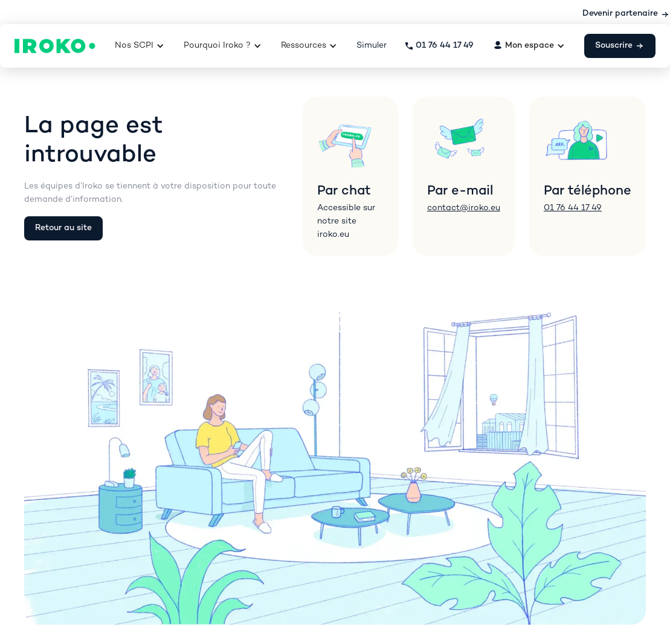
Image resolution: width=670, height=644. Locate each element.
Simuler (372, 46)
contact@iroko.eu (464, 208)
